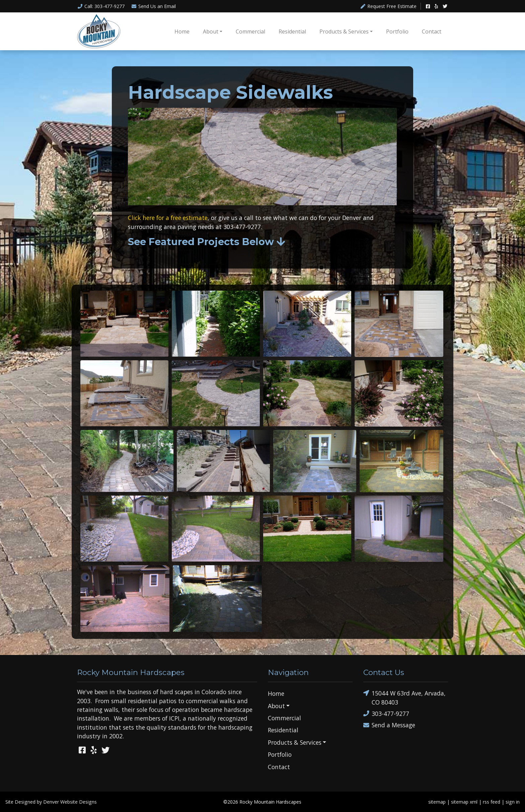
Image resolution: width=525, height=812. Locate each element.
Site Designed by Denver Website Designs (51, 802)
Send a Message (389, 725)
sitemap (437, 802)
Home (182, 31)
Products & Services (344, 31)
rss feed (492, 802)
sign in (513, 802)
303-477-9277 (386, 714)
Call (101, 6)
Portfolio (397, 31)
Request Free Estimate (389, 6)
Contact (432, 31)
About (211, 31)
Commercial (250, 31)
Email (154, 6)
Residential (292, 31)
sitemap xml (464, 802)
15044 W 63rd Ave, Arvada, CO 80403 (404, 697)
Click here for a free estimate (168, 218)
